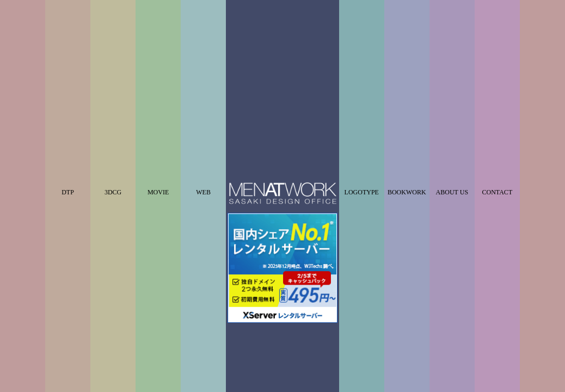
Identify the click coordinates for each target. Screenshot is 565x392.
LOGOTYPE (362, 98)
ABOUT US (452, 98)
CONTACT (497, 98)
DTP (68, 98)
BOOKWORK (407, 98)
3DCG (113, 98)
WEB (203, 98)
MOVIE (158, 98)
